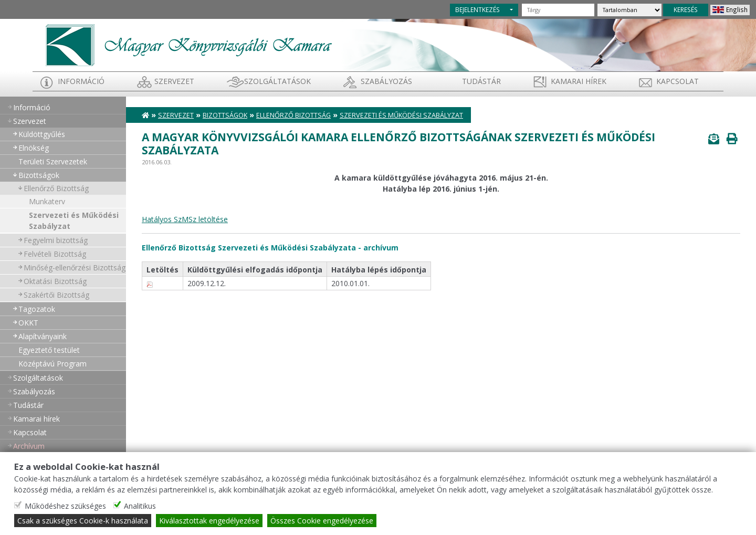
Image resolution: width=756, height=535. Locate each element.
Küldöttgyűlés (42, 134)
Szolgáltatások (277, 81)
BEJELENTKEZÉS (477, 9)
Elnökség (34, 148)
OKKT (28, 323)
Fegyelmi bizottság (56, 240)
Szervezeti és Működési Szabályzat (74, 221)
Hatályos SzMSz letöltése (185, 219)
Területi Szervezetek (53, 161)
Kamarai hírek (579, 81)
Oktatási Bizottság (55, 281)
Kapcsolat (678, 81)
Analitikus (140, 506)
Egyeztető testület (49, 350)
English (737, 9)
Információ (81, 81)
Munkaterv (47, 201)
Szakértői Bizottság (56, 295)
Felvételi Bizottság (55, 254)
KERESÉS (686, 9)
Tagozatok (37, 309)
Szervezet (174, 81)
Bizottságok (39, 175)
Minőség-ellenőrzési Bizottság (75, 267)
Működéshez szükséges (65, 506)
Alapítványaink (43, 336)
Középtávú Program (52, 364)
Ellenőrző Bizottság (56, 188)
